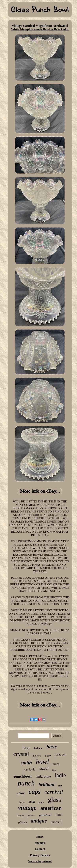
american (51, 808)
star (60, 786)
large (26, 747)
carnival (54, 792)
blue (54, 770)
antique (39, 821)
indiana (38, 748)
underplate (43, 776)
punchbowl (23, 776)
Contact (40, 849)
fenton (21, 816)
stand (44, 769)
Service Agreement (40, 861)
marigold (30, 769)
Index (40, 837)
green (56, 764)
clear (21, 793)
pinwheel (45, 815)
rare (59, 815)
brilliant (46, 784)
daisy (48, 756)
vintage (27, 808)
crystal (21, 754)
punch (26, 783)
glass (54, 800)
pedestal (61, 755)
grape (41, 802)
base (52, 747)
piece (32, 815)
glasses (23, 822)
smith (26, 763)
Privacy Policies (40, 855)
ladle (60, 775)
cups (35, 792)
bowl (42, 762)
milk (32, 802)
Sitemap (40, 843)
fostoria (22, 802)
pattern (37, 756)
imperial (56, 822)
